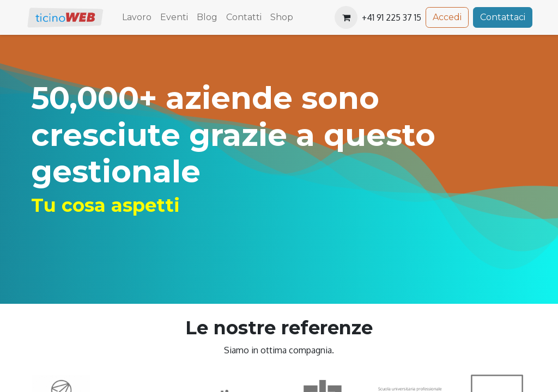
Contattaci (503, 17)
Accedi (447, 17)
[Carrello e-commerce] (346, 17)
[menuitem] (137, 17)
